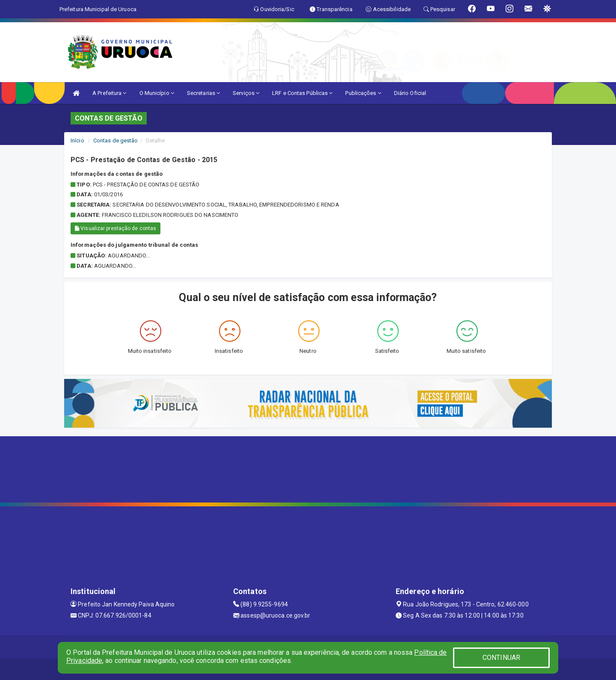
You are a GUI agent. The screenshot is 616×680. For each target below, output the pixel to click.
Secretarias (203, 93)
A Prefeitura (109, 93)
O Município (157, 93)
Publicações (363, 93)
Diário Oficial (410, 93)
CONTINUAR (501, 658)
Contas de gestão (116, 140)
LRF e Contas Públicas (302, 93)
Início (77, 140)
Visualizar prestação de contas (115, 228)
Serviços (246, 93)
